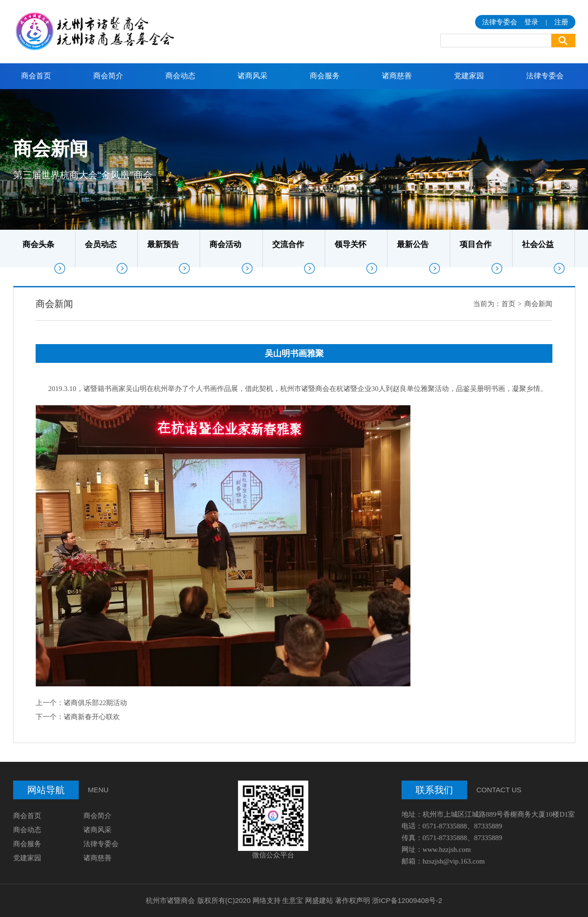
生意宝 (293, 900)
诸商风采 (253, 76)
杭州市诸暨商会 (170, 900)
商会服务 (325, 76)
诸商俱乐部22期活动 (95, 703)
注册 (561, 22)
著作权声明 (353, 900)
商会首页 (36, 76)
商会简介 (108, 76)
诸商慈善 (397, 76)
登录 (531, 22)
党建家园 (469, 76)
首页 (508, 304)
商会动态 (180, 76)
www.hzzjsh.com (447, 849)
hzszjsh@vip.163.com (454, 861)
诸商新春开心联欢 (92, 717)
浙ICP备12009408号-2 (407, 900)
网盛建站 (319, 900)
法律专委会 (545, 76)
